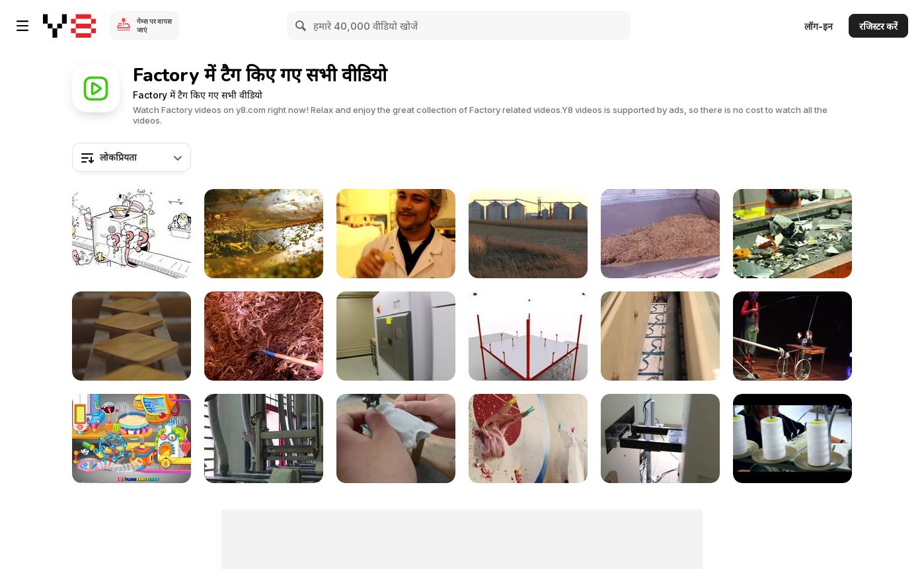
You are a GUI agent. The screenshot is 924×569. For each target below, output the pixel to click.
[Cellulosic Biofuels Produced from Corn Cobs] (528, 234)
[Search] (301, 26)
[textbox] (132, 157)
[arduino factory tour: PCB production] (660, 336)
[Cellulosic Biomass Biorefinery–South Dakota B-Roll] (264, 336)
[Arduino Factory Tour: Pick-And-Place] (660, 438)
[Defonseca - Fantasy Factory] (132, 234)
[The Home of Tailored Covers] (792, 438)
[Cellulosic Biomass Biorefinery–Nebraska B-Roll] (660, 234)
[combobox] (132, 157)
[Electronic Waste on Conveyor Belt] (792, 234)
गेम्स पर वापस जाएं (154, 25)
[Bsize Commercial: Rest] (132, 336)
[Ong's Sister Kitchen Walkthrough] (132, 438)
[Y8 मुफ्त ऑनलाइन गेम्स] (69, 26)
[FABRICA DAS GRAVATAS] (792, 336)
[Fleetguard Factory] (528, 336)
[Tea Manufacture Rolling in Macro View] (264, 234)
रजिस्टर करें (878, 26)
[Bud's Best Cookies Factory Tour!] (396, 234)
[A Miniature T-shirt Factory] (396, 438)
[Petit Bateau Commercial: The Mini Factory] (528, 438)
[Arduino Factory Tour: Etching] (264, 438)
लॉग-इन (819, 26)
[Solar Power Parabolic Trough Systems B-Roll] (396, 336)
